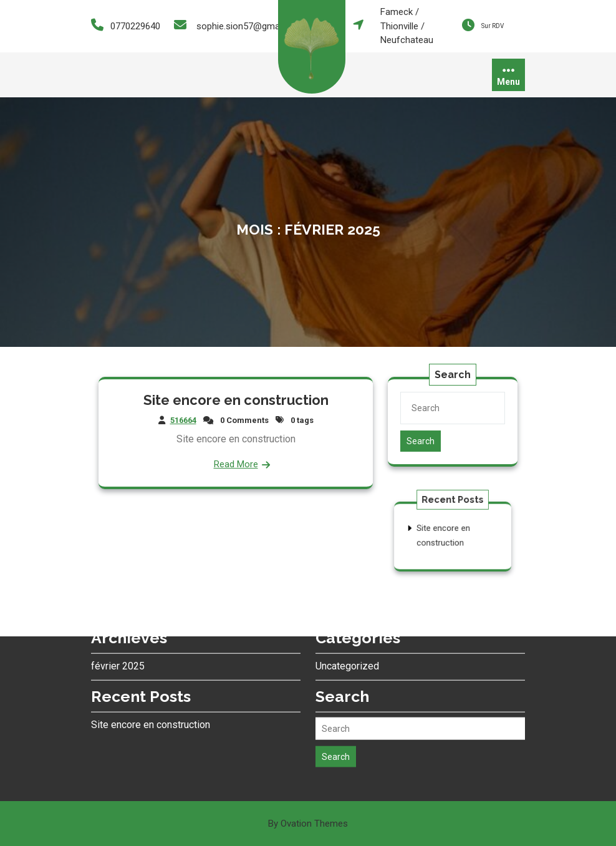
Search (421, 440)
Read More (236, 463)
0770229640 (135, 26)
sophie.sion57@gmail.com (250, 26)
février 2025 (118, 614)
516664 (185, 420)
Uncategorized (347, 614)
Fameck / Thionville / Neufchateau (407, 26)
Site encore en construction (236, 401)
